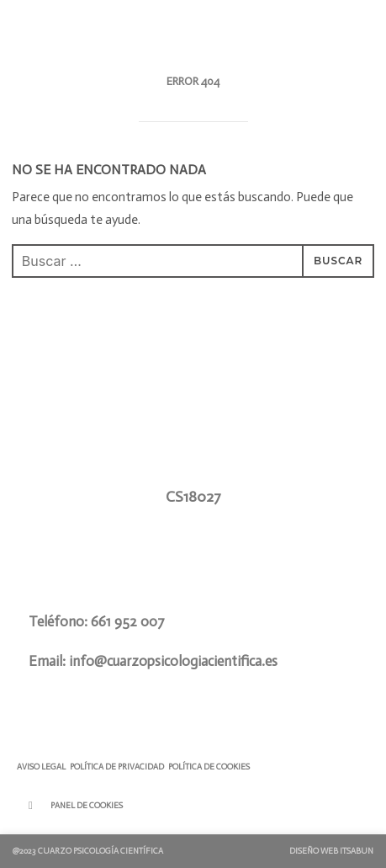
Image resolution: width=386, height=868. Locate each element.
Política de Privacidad (117, 767)
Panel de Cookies (87, 806)
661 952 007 (128, 621)
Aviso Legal (41, 767)
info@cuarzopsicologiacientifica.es (173, 661)
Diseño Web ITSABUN (331, 851)
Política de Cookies (209, 767)
